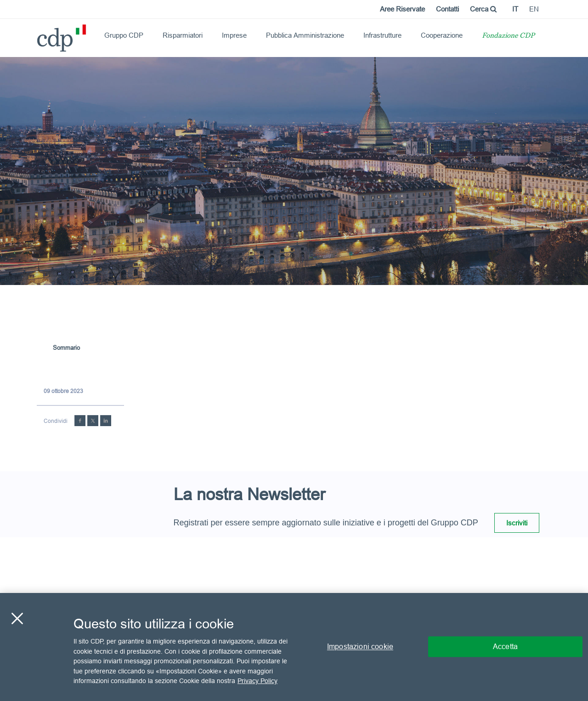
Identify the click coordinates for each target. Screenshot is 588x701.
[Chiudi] (17, 619)
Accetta (505, 647)
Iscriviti (517, 523)
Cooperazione (442, 35)
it (515, 9)
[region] (294, 647)
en (534, 9)
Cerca (483, 9)
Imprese (234, 35)
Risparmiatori (183, 35)
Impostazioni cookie (360, 647)
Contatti (447, 9)
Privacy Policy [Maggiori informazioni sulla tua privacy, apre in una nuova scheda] (257, 681)
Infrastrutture (382, 35)
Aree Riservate (402, 9)
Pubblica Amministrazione (305, 35)
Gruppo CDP (124, 35)
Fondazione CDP (508, 36)
